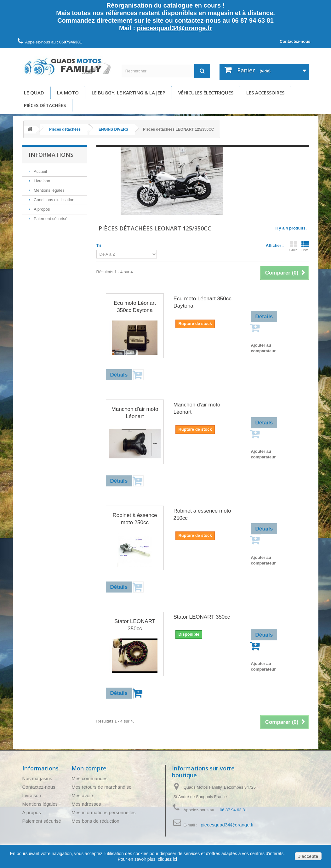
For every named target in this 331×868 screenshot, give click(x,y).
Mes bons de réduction (95, 821)
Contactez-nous (295, 41)
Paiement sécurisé (50, 219)
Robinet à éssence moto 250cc (135, 519)
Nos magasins (37, 778)
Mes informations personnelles (103, 812)
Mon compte (89, 768)
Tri (99, 245)
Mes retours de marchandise (101, 787)
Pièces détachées (45, 105)
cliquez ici (167, 859)
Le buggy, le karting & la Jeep (128, 93)
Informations (51, 155)
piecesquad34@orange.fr (174, 28)
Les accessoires (265, 93)
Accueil (40, 171)
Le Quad (34, 93)
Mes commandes (89, 778)
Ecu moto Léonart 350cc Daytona (135, 307)
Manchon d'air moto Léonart (135, 413)
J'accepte (308, 856)
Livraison (42, 181)
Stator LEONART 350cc (135, 625)
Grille (294, 246)
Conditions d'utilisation (54, 200)
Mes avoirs (83, 795)
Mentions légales (49, 190)
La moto (68, 93)
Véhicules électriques (206, 93)
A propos (41, 209)
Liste (305, 246)
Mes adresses (86, 804)
